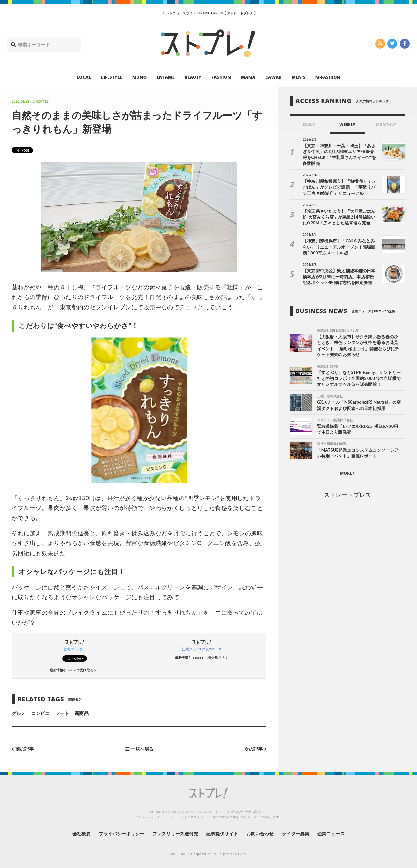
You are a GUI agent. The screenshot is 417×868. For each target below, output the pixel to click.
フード (62, 713)
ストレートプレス (347, 495)
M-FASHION (328, 77)
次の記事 (255, 749)
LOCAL (84, 77)
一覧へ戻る (139, 749)
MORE (347, 473)
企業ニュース (331, 834)
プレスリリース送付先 (175, 834)
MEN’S (298, 77)
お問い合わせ (260, 834)
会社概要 (81, 834)
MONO (139, 77)
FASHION (221, 77)
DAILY (309, 125)
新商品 (81, 713)
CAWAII (274, 77)
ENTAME (166, 77)
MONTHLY (386, 125)
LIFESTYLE (112, 77)
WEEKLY (347, 125)
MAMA (248, 77)
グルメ (19, 713)
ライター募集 (295, 834)
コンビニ (40, 713)
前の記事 (23, 749)
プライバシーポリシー (122, 834)
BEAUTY (193, 77)
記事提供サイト (222, 834)
